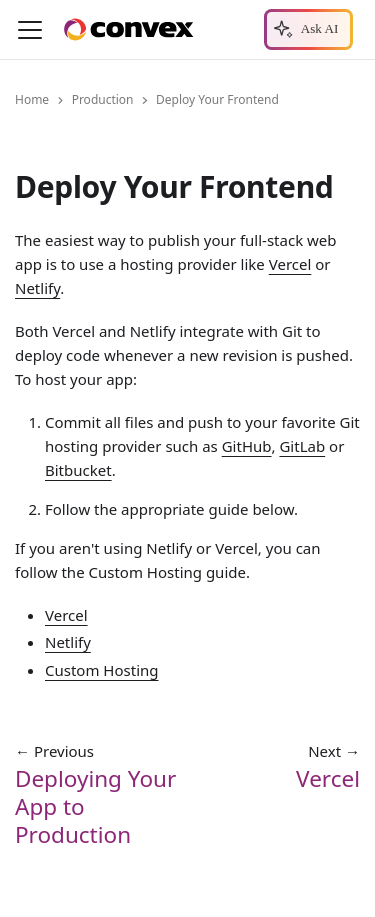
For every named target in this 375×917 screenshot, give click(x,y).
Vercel (290, 265)
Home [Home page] (32, 99)
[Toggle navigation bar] (30, 30)
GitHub (247, 446)
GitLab (302, 446)
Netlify (37, 289)
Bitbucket (78, 470)
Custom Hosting (102, 670)
